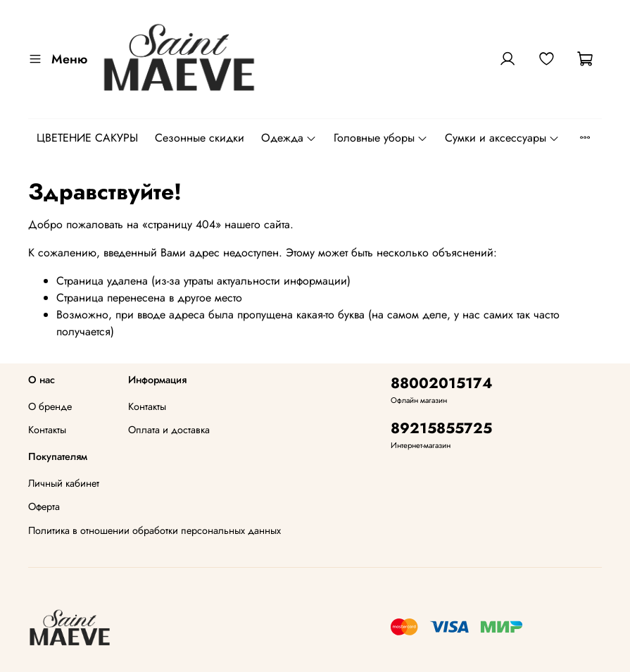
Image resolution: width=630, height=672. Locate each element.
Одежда (289, 138)
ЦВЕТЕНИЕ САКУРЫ (87, 138)
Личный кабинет (64, 483)
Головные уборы (381, 138)
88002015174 (442, 383)
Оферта (44, 506)
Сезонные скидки (200, 138)
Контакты (47, 430)
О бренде (50, 406)
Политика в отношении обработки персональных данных (155, 530)
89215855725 (441, 428)
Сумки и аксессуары (502, 138)
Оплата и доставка (169, 430)
